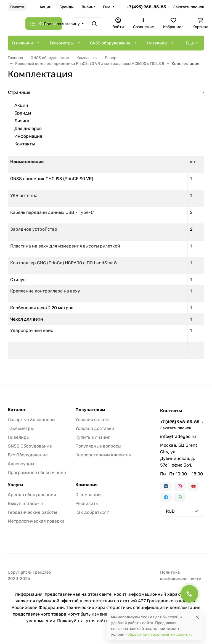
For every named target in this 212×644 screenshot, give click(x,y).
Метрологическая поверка (36, 521)
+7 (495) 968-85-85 (146, 7)
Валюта (17, 7)
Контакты (25, 144)
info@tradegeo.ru (178, 436)
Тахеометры (62, 43)
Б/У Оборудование (28, 455)
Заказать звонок (189, 7)
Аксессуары (21, 464)
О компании (88, 495)
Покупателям (90, 410)
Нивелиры (157, 43)
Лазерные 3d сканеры (31, 420)
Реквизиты (87, 503)
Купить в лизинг (93, 437)
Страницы (19, 92)
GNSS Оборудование (30, 446)
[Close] (197, 617)
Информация (28, 136)
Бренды (67, 7)
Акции (46, 7)
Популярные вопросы (98, 446)
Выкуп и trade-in (26, 503)
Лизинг (88, 7)
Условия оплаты (92, 420)
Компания (86, 485)
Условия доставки (95, 428)
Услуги (15, 485)
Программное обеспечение (37, 473)
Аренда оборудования (32, 495)
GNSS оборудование (110, 43)
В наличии (22, 43)
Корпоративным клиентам (104, 455)
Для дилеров (28, 128)
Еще (107, 7)
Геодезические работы (32, 512)
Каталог (17, 410)
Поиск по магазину (62, 24)
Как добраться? (92, 512)
